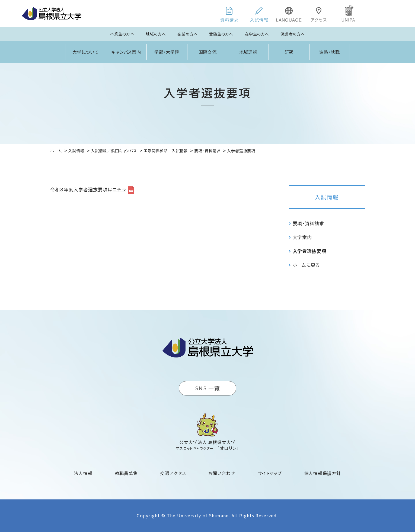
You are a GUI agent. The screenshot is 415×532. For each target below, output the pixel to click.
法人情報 (83, 473)
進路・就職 (330, 52)
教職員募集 (127, 473)
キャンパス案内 (126, 52)
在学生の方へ (257, 34)
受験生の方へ (221, 34)
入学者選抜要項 (309, 251)
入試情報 (327, 197)
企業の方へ (188, 34)
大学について (86, 52)
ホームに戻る (306, 265)
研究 (289, 52)
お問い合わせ (222, 473)
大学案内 (302, 237)
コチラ (119, 189)
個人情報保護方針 (323, 473)
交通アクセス (173, 473)
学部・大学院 (167, 52)
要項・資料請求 (308, 223)
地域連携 (248, 52)
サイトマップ (270, 473)
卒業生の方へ (122, 34)
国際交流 (208, 52)
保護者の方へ (293, 34)
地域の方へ (156, 34)
